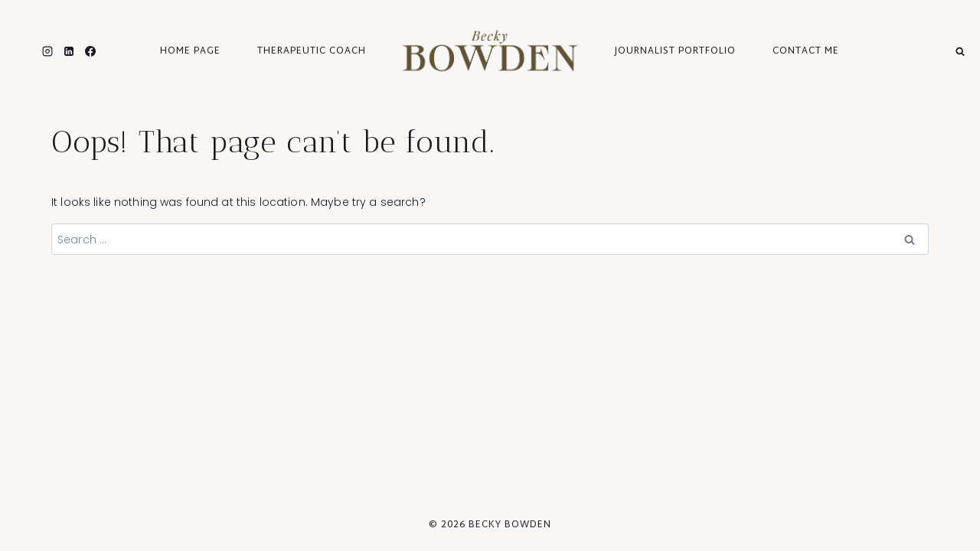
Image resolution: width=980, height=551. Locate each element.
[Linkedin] (69, 51)
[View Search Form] (960, 51)
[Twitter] (26, 51)
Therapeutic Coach (312, 51)
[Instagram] (47, 51)
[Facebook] (90, 51)
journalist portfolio (675, 51)
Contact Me (806, 51)
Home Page (190, 51)
